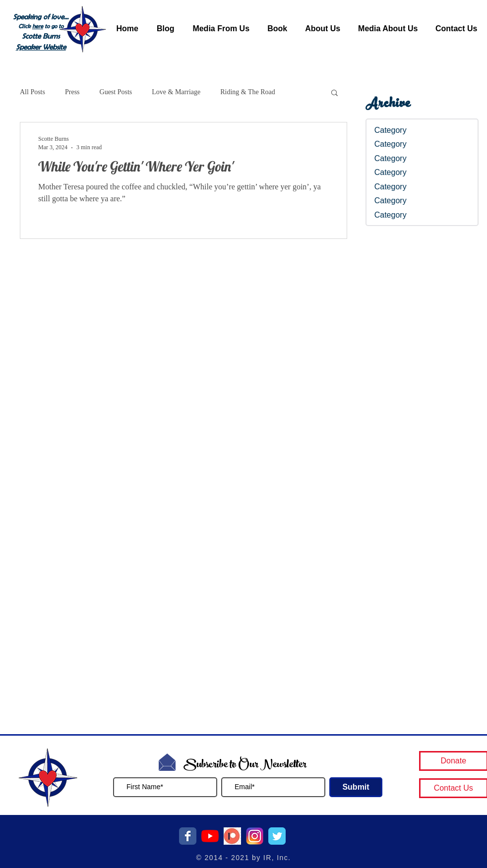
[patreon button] (232, 836)
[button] (335, 93)
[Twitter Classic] (277, 836)
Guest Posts (116, 92)
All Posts (32, 92)
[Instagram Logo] (255, 836)
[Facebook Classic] (188, 836)
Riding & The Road (248, 92)
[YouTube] (210, 836)
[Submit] (356, 787)
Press (72, 92)
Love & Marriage (176, 92)
